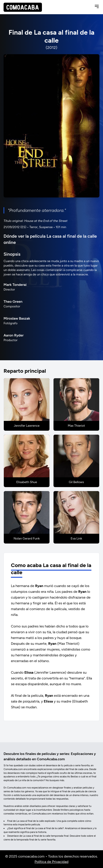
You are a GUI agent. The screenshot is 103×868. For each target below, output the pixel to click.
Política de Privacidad (51, 862)
